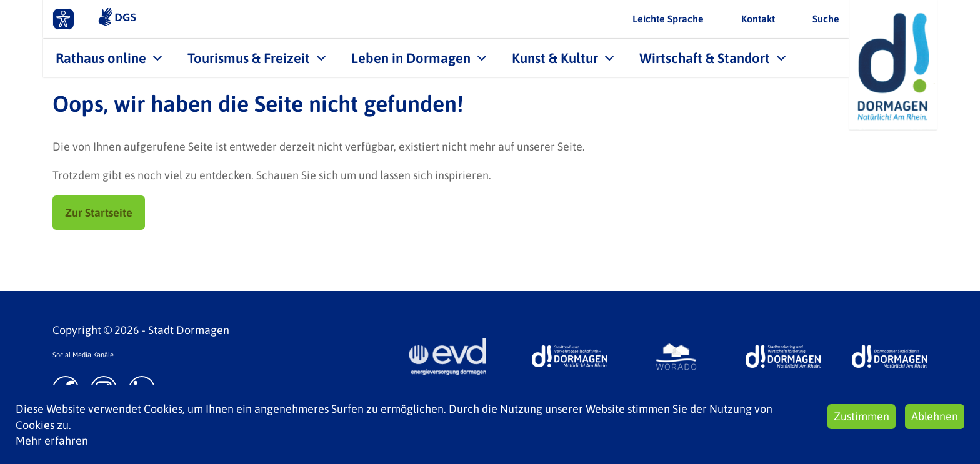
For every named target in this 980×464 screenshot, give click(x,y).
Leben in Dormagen (411, 58)
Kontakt (758, 19)
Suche (826, 19)
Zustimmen (862, 416)
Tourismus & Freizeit (249, 58)
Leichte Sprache (668, 19)
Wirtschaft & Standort (705, 58)
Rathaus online (101, 58)
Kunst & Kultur (555, 58)
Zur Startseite (99, 213)
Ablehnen (935, 416)
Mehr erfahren (52, 441)
